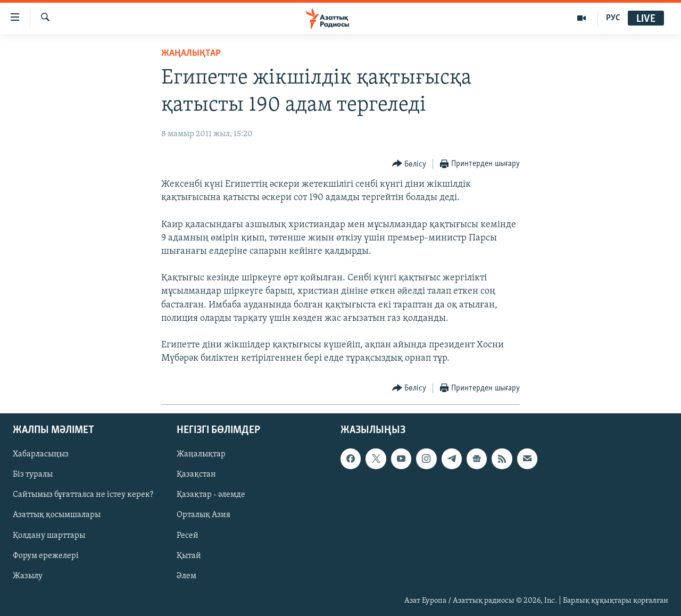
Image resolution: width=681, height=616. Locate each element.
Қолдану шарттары (49, 535)
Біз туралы (33, 475)
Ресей (188, 535)
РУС (613, 18)
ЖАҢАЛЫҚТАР (191, 53)
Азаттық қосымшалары (57, 515)
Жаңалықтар (201, 454)
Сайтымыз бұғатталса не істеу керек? (83, 495)
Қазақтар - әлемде (211, 495)
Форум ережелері (46, 555)
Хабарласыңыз (41, 454)
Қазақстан (196, 475)
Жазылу (28, 576)
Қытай (189, 555)
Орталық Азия (204, 515)
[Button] (409, 164)
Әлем (186, 576)
